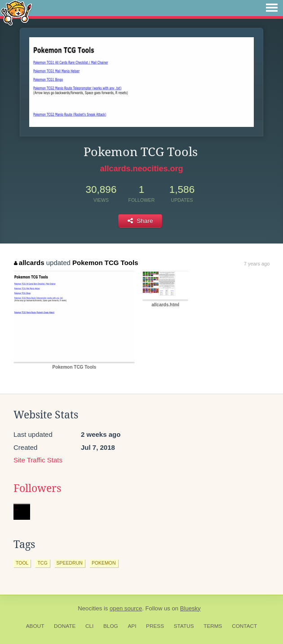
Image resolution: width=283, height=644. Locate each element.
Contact (244, 626)
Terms (213, 626)
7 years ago (257, 264)
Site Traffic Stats (38, 460)
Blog (111, 626)
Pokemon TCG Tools (105, 263)
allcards (29, 263)
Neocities (90, 608)
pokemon (104, 563)
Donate (65, 626)
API (132, 626)
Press (155, 626)
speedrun (70, 563)
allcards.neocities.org (141, 169)
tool (22, 563)
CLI (89, 626)
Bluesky (190, 608)
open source (126, 608)
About (35, 626)
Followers (37, 488)
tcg (42, 563)
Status (184, 626)
